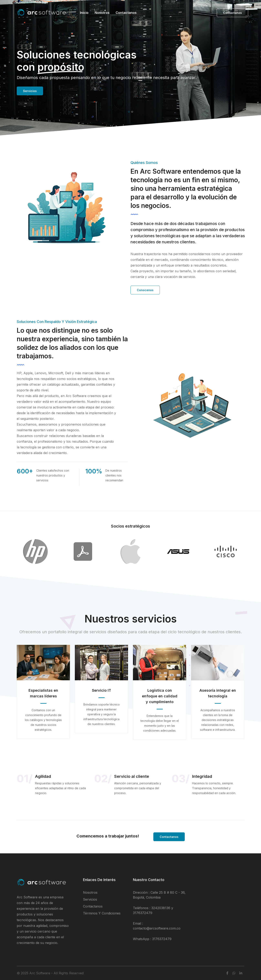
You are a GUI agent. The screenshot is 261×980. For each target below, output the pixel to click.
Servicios (30, 91)
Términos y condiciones (102, 913)
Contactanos (126, 13)
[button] (129, 112)
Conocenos (145, 290)
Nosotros (102, 13)
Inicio (84, 13)
